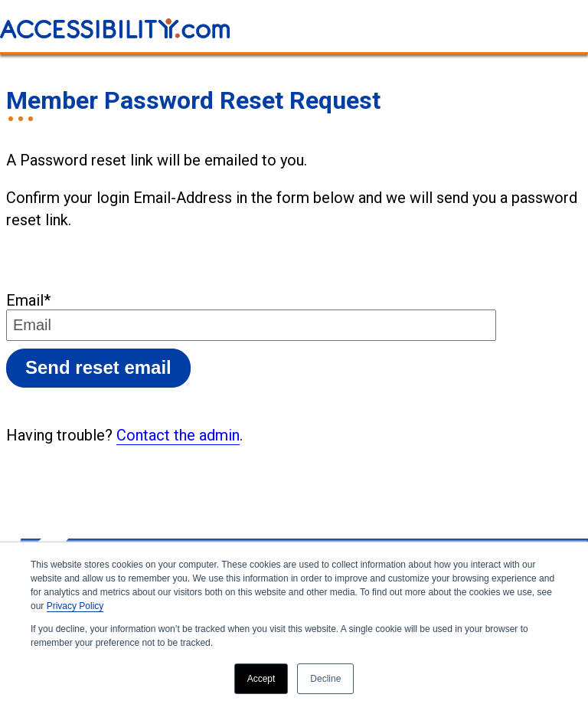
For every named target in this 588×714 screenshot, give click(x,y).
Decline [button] (325, 679)
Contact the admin (178, 435)
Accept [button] (261, 679)
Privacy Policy (75, 606)
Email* (28, 300)
